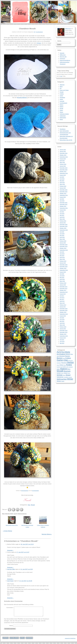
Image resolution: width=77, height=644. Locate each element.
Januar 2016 (63, 329)
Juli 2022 (62, 199)
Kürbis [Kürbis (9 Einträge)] (64, 367)
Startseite (62, 53)
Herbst (61, 99)
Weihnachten (63, 118)
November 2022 (64, 192)
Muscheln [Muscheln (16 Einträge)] (67, 371)
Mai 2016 (62, 321)
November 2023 (64, 170)
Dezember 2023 (64, 168)
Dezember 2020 (64, 225)
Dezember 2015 (64, 330)
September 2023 (64, 173)
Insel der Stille (11, 569)
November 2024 (64, 153)
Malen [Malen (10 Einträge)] (58, 369)
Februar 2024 (63, 164)
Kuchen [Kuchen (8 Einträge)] (58, 367)
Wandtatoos (63, 129)
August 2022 (63, 197)
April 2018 (62, 279)
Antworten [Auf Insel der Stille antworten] (10, 579)
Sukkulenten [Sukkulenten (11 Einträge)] (60, 377)
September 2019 (64, 250)
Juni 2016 (62, 320)
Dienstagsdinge (25, 491)
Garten (61, 96)
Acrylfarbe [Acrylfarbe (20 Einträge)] (66, 352)
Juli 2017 (62, 296)
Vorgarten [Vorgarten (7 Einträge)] (70, 377)
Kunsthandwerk (39, 32)
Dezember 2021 (64, 203)
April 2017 (62, 301)
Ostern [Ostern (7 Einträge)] (62, 373)
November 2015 (64, 332)
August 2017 (63, 294)
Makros (61, 105)
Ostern (61, 110)
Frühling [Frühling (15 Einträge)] (68, 358)
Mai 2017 (62, 299)
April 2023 (62, 182)
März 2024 (62, 162)
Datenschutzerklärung (65, 60)
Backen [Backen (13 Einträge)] (68, 356)
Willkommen (68, 29)
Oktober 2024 (63, 155)
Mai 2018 (62, 278)
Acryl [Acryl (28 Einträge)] (59, 352)
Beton (61, 87)
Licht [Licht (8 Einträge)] (67, 367)
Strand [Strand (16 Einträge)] (68, 375)
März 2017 (62, 303)
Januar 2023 (63, 188)
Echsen (39, 43)
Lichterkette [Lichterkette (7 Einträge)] (71, 367)
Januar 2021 (63, 223)
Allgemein (62, 85)
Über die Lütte (63, 57)
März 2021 (62, 219)
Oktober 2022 (63, 193)
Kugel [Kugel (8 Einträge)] (61, 367)
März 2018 (62, 281)
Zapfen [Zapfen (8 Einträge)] (63, 381)
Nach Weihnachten (64, 131)
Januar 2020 (63, 243)
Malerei (61, 107)
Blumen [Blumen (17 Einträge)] (60, 358)
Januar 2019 (63, 263)
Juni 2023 (62, 179)
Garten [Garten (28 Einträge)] (60, 360)
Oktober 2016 (63, 312)
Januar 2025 (63, 151)
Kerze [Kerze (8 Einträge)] (65, 365)
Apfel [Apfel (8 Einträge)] (58, 356)
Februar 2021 (63, 221)
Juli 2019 (62, 252)
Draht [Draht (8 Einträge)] (64, 358)
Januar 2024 (63, 166)
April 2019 (62, 257)
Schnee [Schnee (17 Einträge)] (60, 375)
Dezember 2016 (64, 309)
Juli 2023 (62, 177)
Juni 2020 (62, 234)
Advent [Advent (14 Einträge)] (68, 354)
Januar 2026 (63, 150)
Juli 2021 (62, 212)
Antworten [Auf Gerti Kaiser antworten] (10, 598)
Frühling (62, 94)
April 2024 (62, 161)
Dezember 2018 (64, 265)
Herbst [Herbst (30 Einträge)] (70, 362)
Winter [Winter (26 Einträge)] (70, 379)
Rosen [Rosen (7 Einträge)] (69, 373)
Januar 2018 (63, 285)
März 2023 (62, 184)
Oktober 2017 (63, 290)
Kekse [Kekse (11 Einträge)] (61, 365)
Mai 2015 (62, 343)
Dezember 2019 (64, 245)
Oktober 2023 (63, 172)
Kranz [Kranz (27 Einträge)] (69, 365)
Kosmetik (62, 101)
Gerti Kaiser (10, 581)
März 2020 (62, 239)
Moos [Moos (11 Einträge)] (69, 369)
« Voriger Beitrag (7, 531)
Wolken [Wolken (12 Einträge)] (59, 381)
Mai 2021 (62, 215)
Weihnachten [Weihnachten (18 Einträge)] (62, 379)
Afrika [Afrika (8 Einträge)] (72, 354)
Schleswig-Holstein (64, 114)
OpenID (22, 640)
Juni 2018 (62, 276)
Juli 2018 (62, 274)
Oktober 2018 (63, 268)
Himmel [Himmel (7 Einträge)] (58, 365)
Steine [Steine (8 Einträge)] (64, 375)
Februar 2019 (63, 261)
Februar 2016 (63, 327)
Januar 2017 (63, 307)
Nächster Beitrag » (47, 534)
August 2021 (63, 210)
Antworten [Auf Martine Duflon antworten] (10, 550)
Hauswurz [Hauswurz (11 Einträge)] (64, 363)
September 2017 (64, 292)
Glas (29, 505)
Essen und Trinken (64, 90)
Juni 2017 (62, 298)
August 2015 (63, 338)
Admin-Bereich (14, 640)
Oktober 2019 (63, 248)
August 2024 (63, 159)
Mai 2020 (62, 235)
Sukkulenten (63, 116)
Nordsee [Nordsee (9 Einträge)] (59, 373)
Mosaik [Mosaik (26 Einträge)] (60, 371)
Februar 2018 (63, 283)
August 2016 (63, 316)
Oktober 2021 (63, 206)
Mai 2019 (62, 256)
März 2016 (62, 325)
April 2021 (62, 217)
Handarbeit (62, 98)
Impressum (62, 59)
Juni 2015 (62, 341)
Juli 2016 (62, 318)
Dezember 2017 (64, 287)
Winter (61, 119)
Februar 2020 (63, 241)
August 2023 (63, 175)
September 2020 (64, 230)
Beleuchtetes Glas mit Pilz (12, 525)
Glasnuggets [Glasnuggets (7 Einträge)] (70, 361)
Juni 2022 (62, 201)
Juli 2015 (62, 340)
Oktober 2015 (63, 334)
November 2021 (64, 204)
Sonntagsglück (35, 491)
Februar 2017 (63, 305)
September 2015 (64, 336)
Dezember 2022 (64, 190)
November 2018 (64, 267)
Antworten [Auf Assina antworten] (10, 567)
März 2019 (62, 259)
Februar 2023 (63, 186)
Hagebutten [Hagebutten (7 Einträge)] (59, 363)
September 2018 (64, 270)
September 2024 (64, 157)
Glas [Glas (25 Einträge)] (66, 360)
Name (11, 627)
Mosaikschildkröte (22, 98)
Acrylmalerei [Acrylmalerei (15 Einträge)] (61, 354)
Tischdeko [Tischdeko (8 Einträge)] (66, 377)
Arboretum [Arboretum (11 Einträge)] (62, 356)
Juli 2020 (62, 232)
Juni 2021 (62, 214)
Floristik (62, 92)
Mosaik (33, 505)
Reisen (61, 112)
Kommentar (10, 608)
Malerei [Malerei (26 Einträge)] (64, 369)
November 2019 (64, 246)
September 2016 (64, 314)
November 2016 (64, 310)
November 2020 (64, 226)
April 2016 (62, 323)
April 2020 (62, 237)
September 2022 (64, 195)
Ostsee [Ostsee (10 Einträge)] (66, 373)
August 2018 (63, 272)
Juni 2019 (62, 254)
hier (61, 76)
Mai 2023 (62, 181)
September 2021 (64, 208)
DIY (35, 32)
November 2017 (64, 288)
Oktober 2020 (63, 228)
